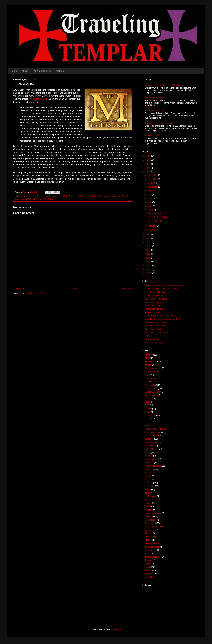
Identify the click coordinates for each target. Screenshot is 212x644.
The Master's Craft (38, 99)
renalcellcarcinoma (153, 513)
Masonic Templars (90, 196)
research (149, 516)
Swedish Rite (151, 550)
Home (14, 71)
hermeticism (150, 416)
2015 (148, 254)
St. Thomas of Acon (154, 339)
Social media (151, 537)
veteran (148, 570)
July (150, 194)
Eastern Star (150, 395)
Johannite (149, 439)
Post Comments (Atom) (36, 293)
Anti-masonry (151, 361)
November (153, 179)
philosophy (150, 486)
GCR (147, 405)
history (148, 419)
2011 (148, 269)
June (150, 198)
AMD (23, 196)
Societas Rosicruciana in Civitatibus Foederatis (166, 285)
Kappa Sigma (151, 442)
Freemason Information (155, 326)
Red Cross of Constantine (156, 333)
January (152, 230)
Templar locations (153, 557)
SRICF (28, 199)
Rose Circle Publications (156, 292)
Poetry (148, 490)
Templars (149, 560)
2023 (148, 164)
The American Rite (42, 71)
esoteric (148, 399)
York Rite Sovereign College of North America (165, 319)
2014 (148, 258)
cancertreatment (152, 372)
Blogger (118, 629)
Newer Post (19, 288)
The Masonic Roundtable (156, 299)
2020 (148, 235)
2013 (148, 262)
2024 (148, 160)
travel (147, 567)
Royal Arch (126, 196)
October (152, 183)
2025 (148, 156)
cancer (148, 365)
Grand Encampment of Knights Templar (162, 289)
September (153, 187)
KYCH (148, 453)
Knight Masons (151, 449)
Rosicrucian (116, 196)
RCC (147, 500)
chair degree (31, 196)
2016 (148, 250)
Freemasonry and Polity (158, 213)
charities (149, 382)
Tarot (147, 554)
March (151, 210)
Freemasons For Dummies (157, 322)
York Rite (35, 199)
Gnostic (148, 409)
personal (149, 483)
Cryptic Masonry (55, 196)
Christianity (150, 385)
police (147, 493)
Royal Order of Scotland (156, 343)
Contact (60, 71)
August (151, 191)
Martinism (149, 463)
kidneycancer (151, 446)
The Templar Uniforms (155, 111)
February (152, 226)
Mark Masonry (76, 196)
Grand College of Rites (155, 296)
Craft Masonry (42, 196)
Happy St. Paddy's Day (158, 217)
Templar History (152, 312)
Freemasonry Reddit (154, 309)
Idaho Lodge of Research (156, 429)
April (150, 206)
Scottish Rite (20, 199)
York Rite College (47, 199)
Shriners (149, 533)
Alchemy (149, 355)
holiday (148, 422)
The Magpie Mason (153, 302)
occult (108, 196)
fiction (147, 402)
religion (148, 510)
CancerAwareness (153, 368)
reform (148, 506)
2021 (148, 172)
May (150, 202)
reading (148, 503)
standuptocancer (152, 547)
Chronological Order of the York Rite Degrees (165, 85)
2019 (148, 239)
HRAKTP (66, 196)
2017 (148, 246)
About (25, 71)
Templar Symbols (153, 136)
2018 (148, 242)
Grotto (148, 412)
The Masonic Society (154, 329)
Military (148, 473)
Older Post (127, 288)
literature (149, 456)
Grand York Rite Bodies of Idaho (159, 316)
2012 (148, 265)
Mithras (148, 476)
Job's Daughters (152, 436)
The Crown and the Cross (156, 98)
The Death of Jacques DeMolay (159, 123)
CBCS (148, 375)
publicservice (151, 496)
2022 (148, 168)
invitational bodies (153, 432)
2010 (148, 273)
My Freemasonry (152, 306)
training (148, 564)
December (153, 175)
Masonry (101, 196)
